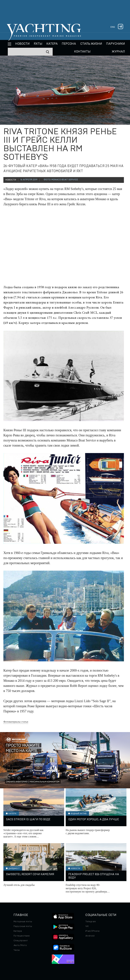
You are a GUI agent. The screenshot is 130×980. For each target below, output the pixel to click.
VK (87, 926)
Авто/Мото (20, 945)
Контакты (82, 52)
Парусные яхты (23, 926)
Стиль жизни (91, 44)
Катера (52, 44)
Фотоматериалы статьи (16, 722)
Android (90, 936)
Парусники (116, 44)
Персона (69, 44)
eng (113, 27)
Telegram (91, 922)
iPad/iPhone (92, 931)
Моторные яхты (23, 922)
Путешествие (22, 936)
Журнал (118, 52)
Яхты (38, 44)
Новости (22, 44)
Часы (17, 950)
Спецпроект (21, 941)
